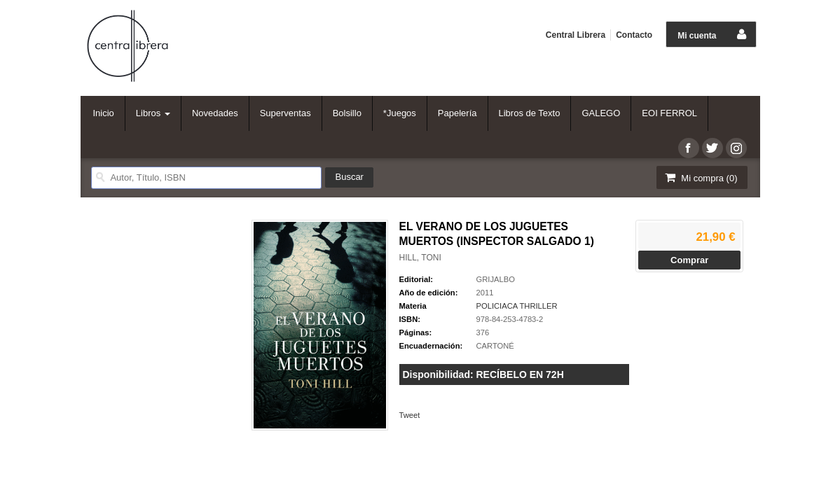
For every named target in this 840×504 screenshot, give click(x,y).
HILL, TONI (420, 258)
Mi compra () (701, 177)
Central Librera (576, 35)
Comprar (689, 260)
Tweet (410, 415)
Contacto (634, 35)
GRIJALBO (496, 279)
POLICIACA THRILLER (517, 306)
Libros (153, 113)
